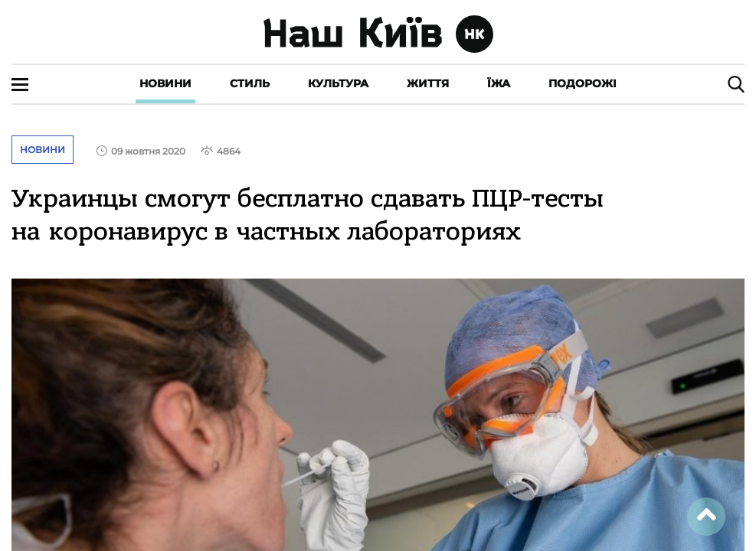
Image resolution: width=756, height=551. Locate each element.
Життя (428, 83)
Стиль (250, 83)
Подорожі (583, 83)
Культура (338, 83)
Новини (165, 83)
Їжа (499, 83)
